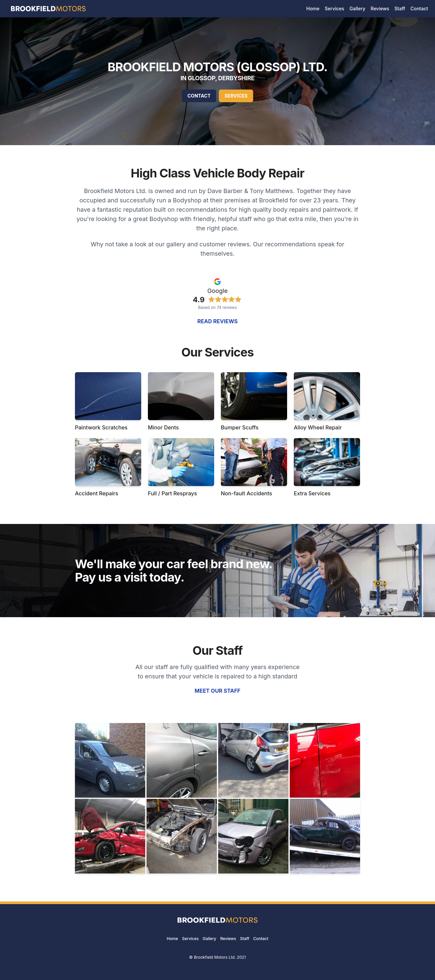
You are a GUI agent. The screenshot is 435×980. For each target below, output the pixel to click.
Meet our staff (217, 691)
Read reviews (218, 321)
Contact (199, 96)
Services (236, 96)
